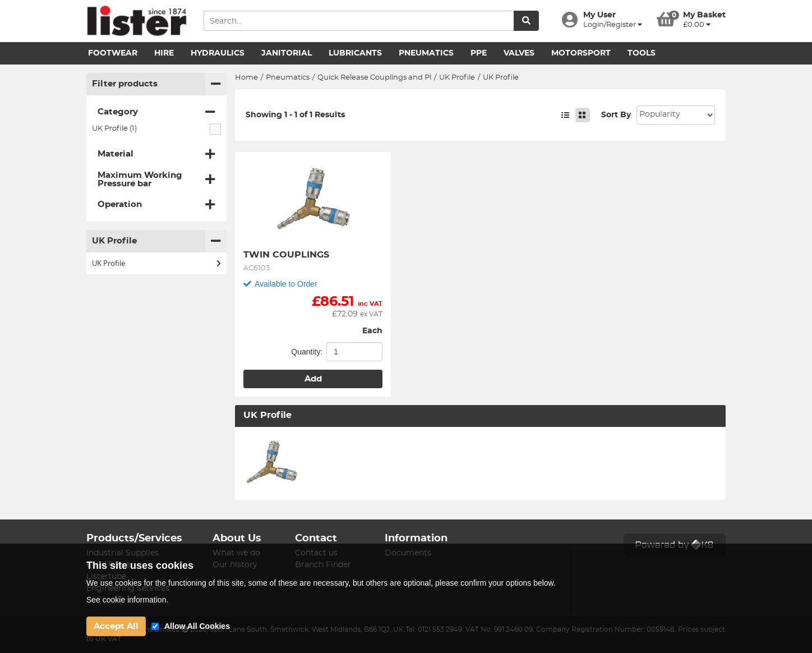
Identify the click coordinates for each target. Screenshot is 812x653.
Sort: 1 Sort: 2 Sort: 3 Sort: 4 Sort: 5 (676, 115)
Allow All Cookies (197, 626)
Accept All (116, 626)
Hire (164, 53)
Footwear (113, 53)
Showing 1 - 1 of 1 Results (295, 115)
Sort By (616, 115)
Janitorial (287, 53)
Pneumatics (426, 53)
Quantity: (307, 352)
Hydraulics (218, 53)
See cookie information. (127, 600)
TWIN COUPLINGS (286, 255)
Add (313, 379)
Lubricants (355, 53)
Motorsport (581, 53)
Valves (519, 53)
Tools (642, 53)
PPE (479, 53)
